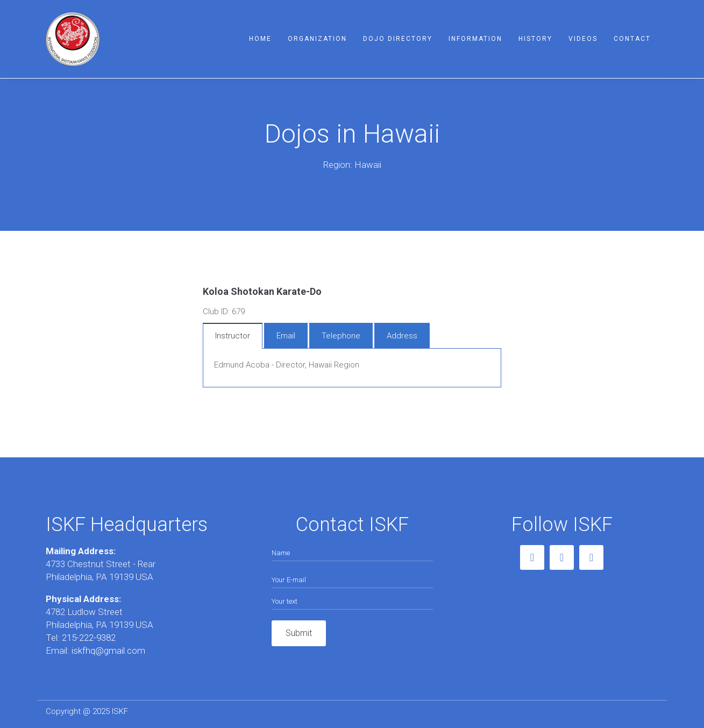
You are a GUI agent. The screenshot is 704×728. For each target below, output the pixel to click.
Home (260, 39)
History (535, 39)
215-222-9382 (89, 638)
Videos (583, 39)
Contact (632, 39)
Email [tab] (286, 336)
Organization (317, 39)
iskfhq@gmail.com (107, 651)
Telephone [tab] (341, 336)
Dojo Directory (398, 39)
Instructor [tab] (233, 336)
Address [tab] (402, 336)
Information (475, 39)
